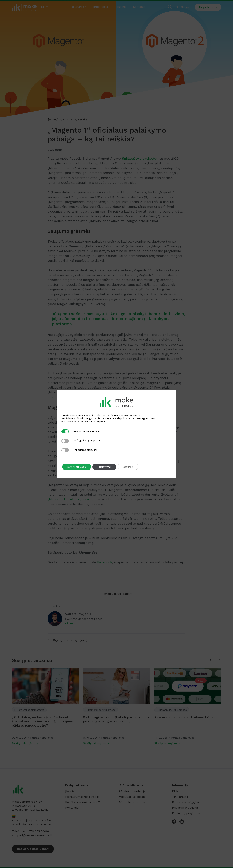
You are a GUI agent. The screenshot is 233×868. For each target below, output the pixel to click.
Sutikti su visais (77, 467)
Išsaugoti (131, 467)
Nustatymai (106, 467)
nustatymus (98, 422)
